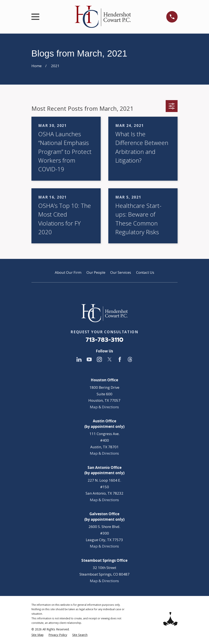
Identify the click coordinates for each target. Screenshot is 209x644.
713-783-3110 (104, 340)
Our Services (121, 272)
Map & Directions (104, 407)
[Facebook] (120, 359)
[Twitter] (110, 359)
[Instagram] (99, 359)
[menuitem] (37, 635)
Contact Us (145, 272)
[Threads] (130, 359)
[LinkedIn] (79, 359)
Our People (96, 272)
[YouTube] (89, 359)
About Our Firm (68, 272)
